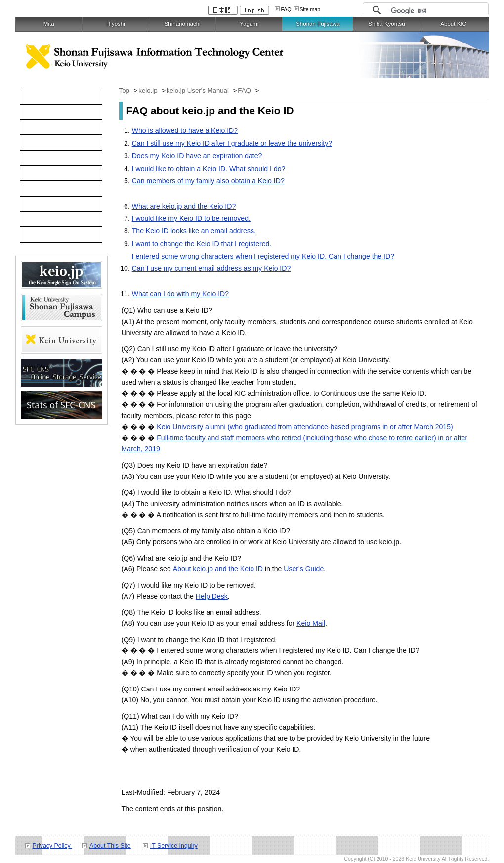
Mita (49, 24)
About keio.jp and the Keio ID (218, 569)
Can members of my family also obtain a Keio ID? (208, 181)
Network (38, 129)
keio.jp (35, 159)
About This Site (110, 846)
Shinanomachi (183, 24)
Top (125, 91)
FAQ (286, 9)
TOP (32, 98)
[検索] (437, 11)
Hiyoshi (116, 24)
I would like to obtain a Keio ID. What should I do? (209, 169)
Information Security (56, 174)
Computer (41, 113)
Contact (37, 220)
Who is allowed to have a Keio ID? (185, 130)
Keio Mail (311, 623)
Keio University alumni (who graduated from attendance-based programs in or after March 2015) (305, 427)
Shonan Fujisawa (318, 24)
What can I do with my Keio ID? (180, 294)
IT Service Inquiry (174, 846)
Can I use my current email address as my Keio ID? (211, 268)
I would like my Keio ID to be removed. (191, 218)
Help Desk (212, 596)
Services (39, 190)
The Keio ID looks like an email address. (194, 231)
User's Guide (304, 569)
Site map (310, 9)
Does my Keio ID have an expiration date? (197, 156)
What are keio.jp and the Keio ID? (184, 206)
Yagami (249, 24)
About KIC (453, 24)
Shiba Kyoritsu (386, 24)
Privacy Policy (52, 846)
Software (39, 144)
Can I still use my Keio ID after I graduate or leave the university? (232, 143)
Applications (44, 205)
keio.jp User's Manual (199, 91)
